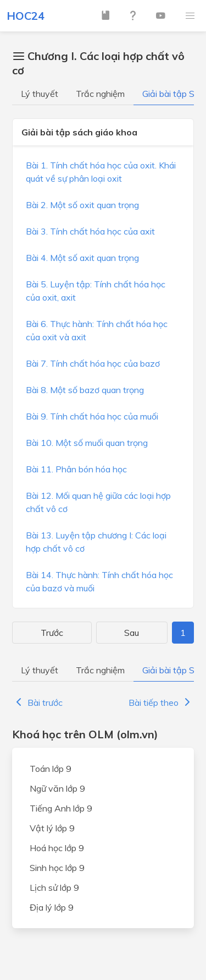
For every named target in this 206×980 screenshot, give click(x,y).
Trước (52, 633)
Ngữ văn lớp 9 (57, 788)
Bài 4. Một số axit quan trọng (82, 258)
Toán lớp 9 (51, 769)
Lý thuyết (40, 94)
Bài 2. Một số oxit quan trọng (82, 205)
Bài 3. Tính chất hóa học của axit (90, 231)
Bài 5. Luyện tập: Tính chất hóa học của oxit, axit (96, 291)
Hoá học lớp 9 (57, 848)
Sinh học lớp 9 (57, 868)
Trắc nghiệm (100, 94)
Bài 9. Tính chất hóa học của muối (92, 416)
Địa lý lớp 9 (52, 907)
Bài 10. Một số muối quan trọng (87, 443)
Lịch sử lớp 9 (54, 888)
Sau (132, 633)
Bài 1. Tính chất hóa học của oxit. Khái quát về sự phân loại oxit (101, 172)
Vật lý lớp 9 (52, 828)
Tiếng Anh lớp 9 (61, 808)
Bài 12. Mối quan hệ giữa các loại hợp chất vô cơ (98, 502)
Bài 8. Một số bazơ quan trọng (85, 390)
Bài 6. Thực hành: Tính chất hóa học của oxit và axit (97, 330)
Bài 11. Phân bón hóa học (76, 469)
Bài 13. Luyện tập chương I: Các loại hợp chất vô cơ (96, 542)
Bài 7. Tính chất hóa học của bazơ (93, 363)
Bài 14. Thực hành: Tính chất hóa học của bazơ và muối (99, 581)
